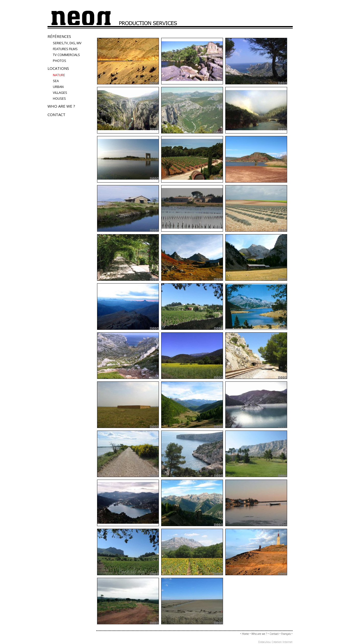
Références (59, 36)
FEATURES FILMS (65, 49)
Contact (56, 115)
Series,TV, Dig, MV (67, 43)
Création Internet (282, 642)
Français (286, 634)
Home (245, 634)
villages (60, 93)
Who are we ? (61, 106)
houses (59, 98)
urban (58, 87)
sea (56, 81)
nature (59, 75)
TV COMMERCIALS (66, 55)
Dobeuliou (265, 642)
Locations (58, 68)
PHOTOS (60, 61)
